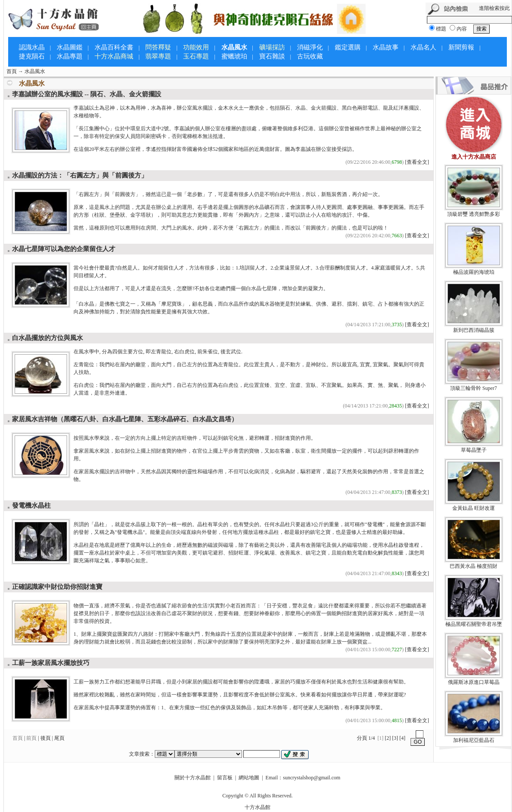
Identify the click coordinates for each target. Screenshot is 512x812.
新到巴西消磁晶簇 (474, 330)
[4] (402, 738)
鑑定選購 (348, 47)
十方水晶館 (258, 807)
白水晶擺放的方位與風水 (48, 338)
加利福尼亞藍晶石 (474, 740)
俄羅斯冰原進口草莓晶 (474, 682)
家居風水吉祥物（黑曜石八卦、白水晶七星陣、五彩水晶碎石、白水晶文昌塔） (125, 419)
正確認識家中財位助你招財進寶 (57, 587)
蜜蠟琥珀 (234, 56)
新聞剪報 (461, 47)
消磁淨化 (310, 47)
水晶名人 (423, 47)
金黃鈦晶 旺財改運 (474, 508)
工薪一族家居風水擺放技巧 (51, 663)
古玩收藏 (310, 56)
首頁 (12, 71)
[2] (388, 738)
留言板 (225, 778)
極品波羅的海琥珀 (474, 272)
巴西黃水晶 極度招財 (474, 566)
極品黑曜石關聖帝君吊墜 (474, 624)
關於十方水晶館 (193, 778)
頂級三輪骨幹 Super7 (474, 388)
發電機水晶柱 (31, 506)
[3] (395, 738)
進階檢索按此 (494, 8)
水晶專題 (70, 56)
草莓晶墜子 (474, 450)
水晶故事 (386, 47)
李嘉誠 (182, 129)
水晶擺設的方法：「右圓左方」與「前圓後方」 (80, 175)
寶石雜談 (272, 56)
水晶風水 (234, 47)
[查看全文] (417, 162)
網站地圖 (249, 778)
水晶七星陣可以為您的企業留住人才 (64, 249)
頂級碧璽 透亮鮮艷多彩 (474, 214)
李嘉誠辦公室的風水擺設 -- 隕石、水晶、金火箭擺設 (87, 94)
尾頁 (59, 738)
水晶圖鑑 (70, 47)
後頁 (46, 738)
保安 (120, 136)
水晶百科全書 (114, 47)
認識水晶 (32, 47)
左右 (110, 149)
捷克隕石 (32, 56)
